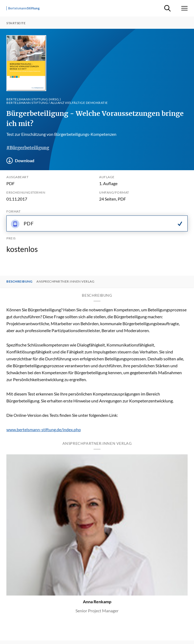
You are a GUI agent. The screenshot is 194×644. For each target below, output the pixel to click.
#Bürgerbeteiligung (28, 148)
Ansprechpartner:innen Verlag (65, 282)
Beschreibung (19, 282)
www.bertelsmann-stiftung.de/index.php (44, 429)
